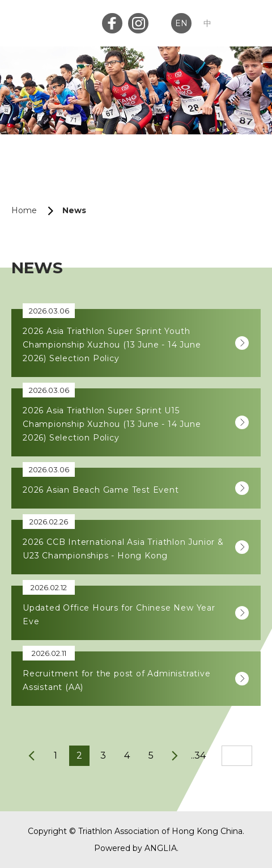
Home (24, 210)
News (74, 210)
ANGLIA (161, 848)
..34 (198, 755)
